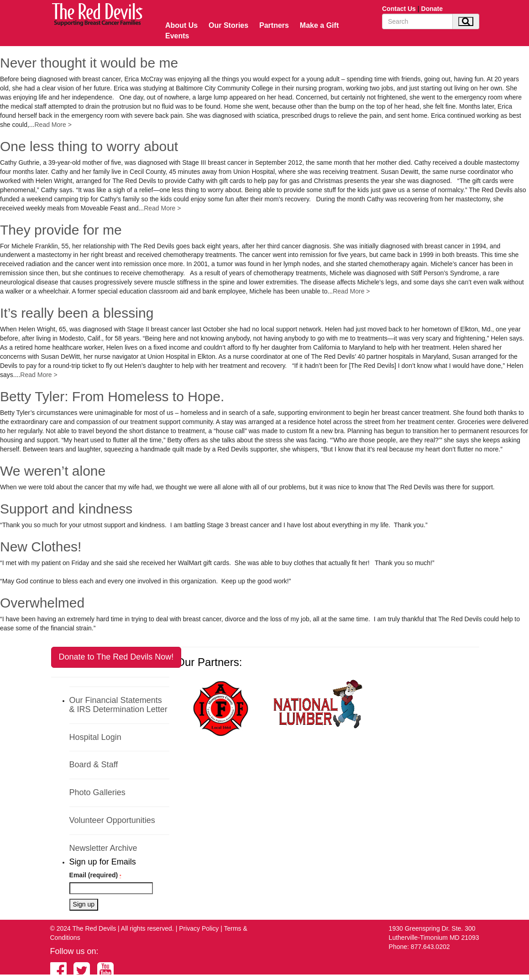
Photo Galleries (97, 792)
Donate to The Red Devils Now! (116, 657)
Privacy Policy (199, 928)
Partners (274, 25)
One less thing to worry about (89, 146)
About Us (181, 25)
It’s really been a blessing (77, 313)
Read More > (53, 125)
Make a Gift (319, 25)
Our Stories (228, 25)
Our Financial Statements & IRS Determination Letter (118, 705)
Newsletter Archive (103, 848)
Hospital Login (95, 737)
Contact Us (399, 9)
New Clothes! (41, 547)
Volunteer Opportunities (112, 820)
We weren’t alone (53, 471)
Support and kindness (66, 509)
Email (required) (95, 875)
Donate (432, 9)
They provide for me (61, 230)
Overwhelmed (42, 603)
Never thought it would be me (89, 63)
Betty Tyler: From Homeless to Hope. (112, 396)
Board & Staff (94, 765)
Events (177, 36)
